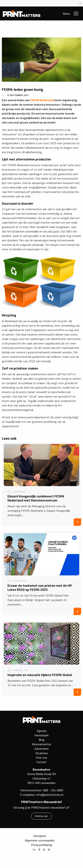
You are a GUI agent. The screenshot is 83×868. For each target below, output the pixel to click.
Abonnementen (42, 744)
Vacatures (41, 753)
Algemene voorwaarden (40, 840)
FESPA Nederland (42, 100)
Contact (41, 762)
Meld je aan (41, 816)
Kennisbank (41, 735)
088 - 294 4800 (53, 790)
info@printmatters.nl (50, 795)
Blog (42, 740)
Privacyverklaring (42, 845)
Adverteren (42, 749)
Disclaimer (40, 836)
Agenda (42, 731)
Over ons (41, 758)
